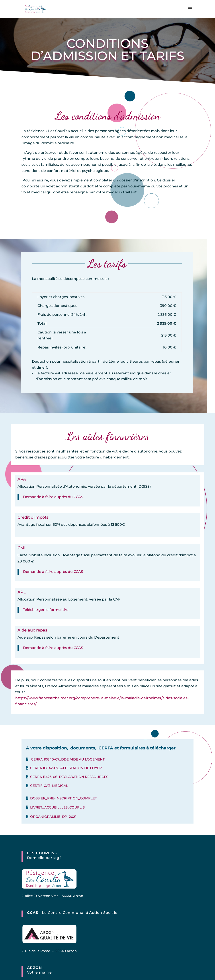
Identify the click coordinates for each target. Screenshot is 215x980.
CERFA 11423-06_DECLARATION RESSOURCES (69, 777)
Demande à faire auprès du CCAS (53, 497)
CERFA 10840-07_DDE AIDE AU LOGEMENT (68, 759)
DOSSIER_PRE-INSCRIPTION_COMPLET (64, 798)
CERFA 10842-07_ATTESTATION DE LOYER (66, 768)
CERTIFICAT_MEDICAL (49, 786)
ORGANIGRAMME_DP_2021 (53, 817)
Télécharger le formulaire (46, 610)
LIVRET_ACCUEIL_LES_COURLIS (57, 807)
